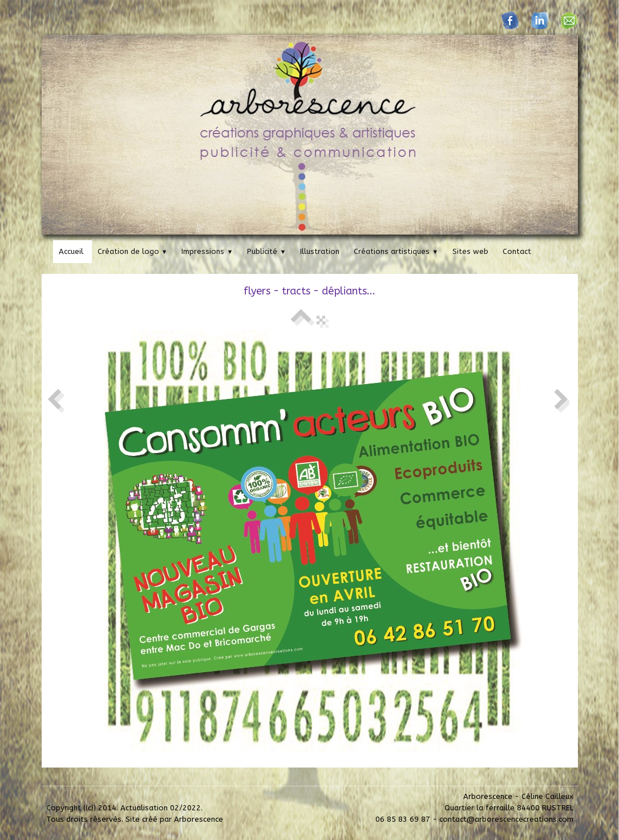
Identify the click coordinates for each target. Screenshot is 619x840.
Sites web (470, 251)
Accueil (71, 251)
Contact (517, 251)
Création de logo (133, 251)
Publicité (266, 251)
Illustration (320, 251)
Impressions (207, 251)
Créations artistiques (396, 251)
